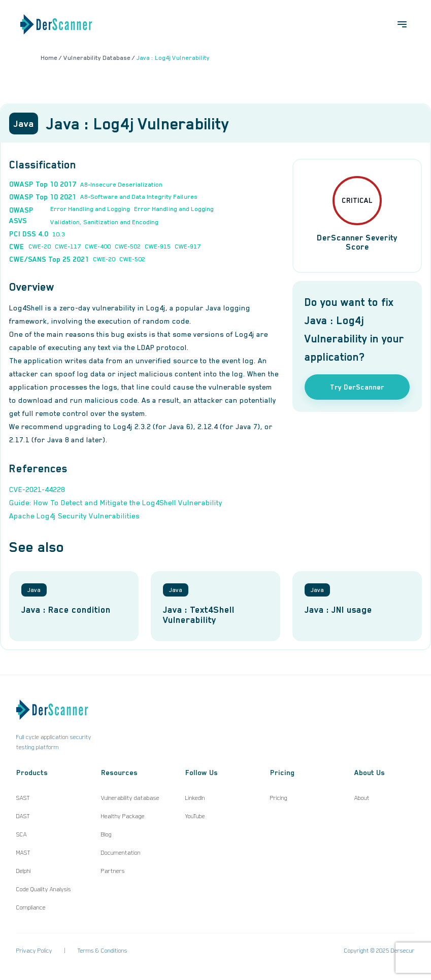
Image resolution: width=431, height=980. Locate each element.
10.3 (59, 234)
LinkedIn (195, 798)
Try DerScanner (357, 387)
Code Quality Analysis (44, 889)
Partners (113, 871)
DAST (23, 816)
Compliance (31, 907)
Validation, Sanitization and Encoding (104, 222)
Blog (106, 834)
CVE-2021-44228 (37, 489)
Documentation (121, 853)
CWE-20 (40, 247)
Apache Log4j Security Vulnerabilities (74, 516)
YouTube (195, 816)
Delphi (24, 871)
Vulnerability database (130, 798)
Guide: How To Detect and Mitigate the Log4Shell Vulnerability (116, 503)
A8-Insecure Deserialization (121, 185)
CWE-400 (98, 247)
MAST (23, 853)
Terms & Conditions (103, 951)
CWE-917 (188, 247)
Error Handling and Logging (90, 209)
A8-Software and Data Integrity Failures (139, 197)
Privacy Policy (34, 951)
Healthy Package (123, 816)
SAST (23, 798)
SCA (22, 834)
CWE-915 (158, 247)
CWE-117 (68, 247)
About (362, 798)
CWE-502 (128, 247)
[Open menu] (402, 24)
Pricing (279, 798)
